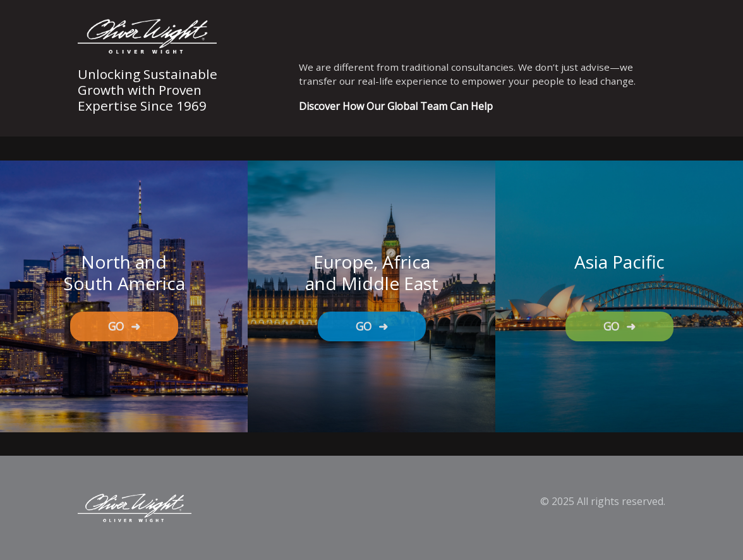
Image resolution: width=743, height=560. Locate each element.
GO (124, 326)
